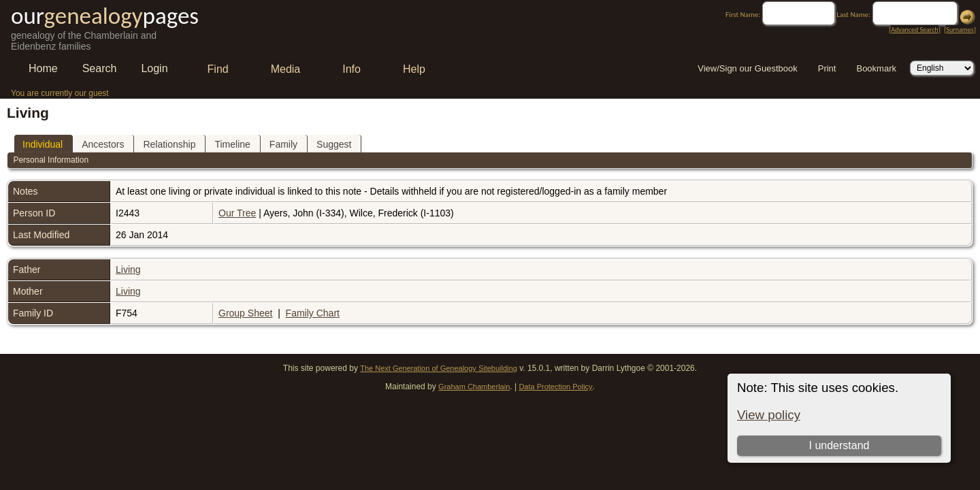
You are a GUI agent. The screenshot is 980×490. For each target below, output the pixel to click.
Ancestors (103, 144)
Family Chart (313, 313)
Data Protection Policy (555, 387)
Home (43, 68)
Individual (43, 144)
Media (286, 69)
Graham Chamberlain (474, 387)
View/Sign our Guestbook (747, 68)
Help (414, 69)
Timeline (232, 144)
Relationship (169, 144)
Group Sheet (245, 313)
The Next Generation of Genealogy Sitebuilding (439, 368)
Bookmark (876, 68)
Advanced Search (914, 30)
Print (827, 68)
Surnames (960, 30)
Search (100, 68)
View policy (769, 415)
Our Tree (237, 213)
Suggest (334, 144)
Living (128, 269)
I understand (839, 445)
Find (218, 69)
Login (154, 68)
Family (283, 144)
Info (352, 69)
